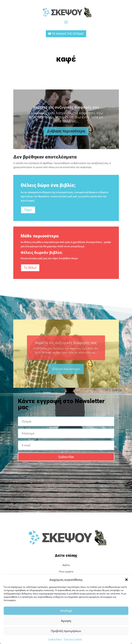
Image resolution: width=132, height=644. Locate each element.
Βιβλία (66, 565)
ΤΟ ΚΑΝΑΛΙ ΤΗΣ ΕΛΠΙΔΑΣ (68, 34)
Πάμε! (28, 210)
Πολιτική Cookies (73, 639)
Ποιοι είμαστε (66, 572)
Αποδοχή (66, 611)
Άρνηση (66, 621)
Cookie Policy (55, 639)
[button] (126, 580)
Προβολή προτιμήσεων (66, 631)
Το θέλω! (30, 268)
